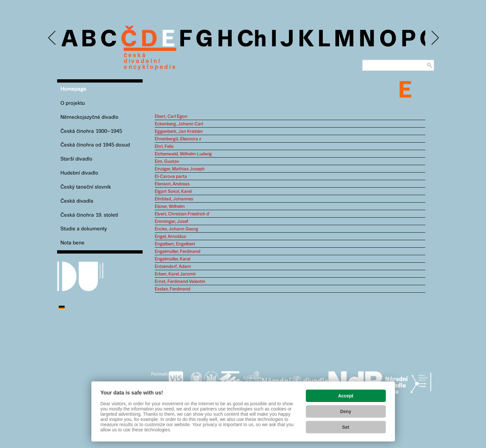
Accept (346, 396)
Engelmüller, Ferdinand (178, 252)
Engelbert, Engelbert (175, 244)
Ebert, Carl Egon (171, 116)
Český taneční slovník (86, 187)
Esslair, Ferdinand (172, 289)
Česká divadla (77, 201)
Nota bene (72, 243)
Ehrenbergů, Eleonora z (178, 139)
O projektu (73, 103)
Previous (52, 38)
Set (346, 427)
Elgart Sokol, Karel (173, 192)
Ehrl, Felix (164, 147)
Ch (252, 40)
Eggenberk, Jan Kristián (179, 131)
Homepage (73, 89)
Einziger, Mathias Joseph (180, 169)
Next (435, 38)
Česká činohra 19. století (89, 215)
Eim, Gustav (167, 162)
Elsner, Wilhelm (170, 207)
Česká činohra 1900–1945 (91, 131)
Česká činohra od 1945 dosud (95, 145)
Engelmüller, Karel (172, 259)
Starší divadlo (76, 159)
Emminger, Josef (172, 222)
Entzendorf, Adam (173, 267)
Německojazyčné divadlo (89, 117)
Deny (346, 411)
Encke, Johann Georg (176, 229)
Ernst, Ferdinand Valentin (180, 282)
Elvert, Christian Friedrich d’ (182, 214)
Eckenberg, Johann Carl (179, 124)
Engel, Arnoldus (170, 237)
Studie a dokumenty (84, 229)
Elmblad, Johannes (174, 199)
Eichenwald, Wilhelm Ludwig (183, 154)
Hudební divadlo (79, 173)
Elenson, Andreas (172, 184)
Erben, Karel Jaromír (175, 274)
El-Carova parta (171, 177)
